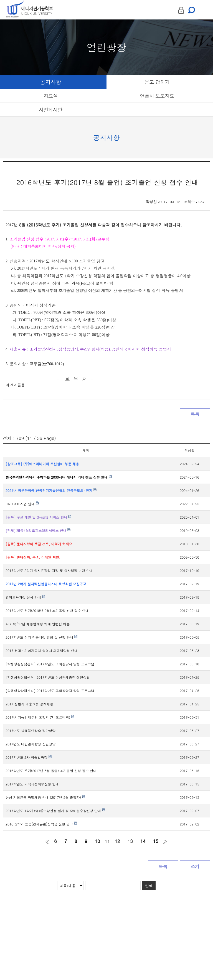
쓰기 (195, 866)
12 (117, 841)
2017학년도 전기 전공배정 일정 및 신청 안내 (41, 637)
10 (97, 841)
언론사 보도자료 (157, 96)
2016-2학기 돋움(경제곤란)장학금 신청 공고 (41, 824)
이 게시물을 (15, 385)
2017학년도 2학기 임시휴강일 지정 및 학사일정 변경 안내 (49, 570)
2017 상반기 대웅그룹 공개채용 (29, 704)
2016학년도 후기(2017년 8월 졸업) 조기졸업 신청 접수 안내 (51, 771)
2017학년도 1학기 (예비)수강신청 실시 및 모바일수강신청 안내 (55, 811)
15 (156, 841)
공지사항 (50, 82)
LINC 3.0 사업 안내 (22, 504)
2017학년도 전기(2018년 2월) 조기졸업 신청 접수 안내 (47, 610)
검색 (149, 886)
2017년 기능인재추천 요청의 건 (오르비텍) (40, 717)
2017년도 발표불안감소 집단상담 (31, 731)
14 (143, 841)
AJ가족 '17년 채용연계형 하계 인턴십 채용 (38, 624)
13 (130, 841)
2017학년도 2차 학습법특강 (29, 757)
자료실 (51, 96)
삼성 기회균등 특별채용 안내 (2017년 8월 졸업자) (45, 797)
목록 (195, 414)
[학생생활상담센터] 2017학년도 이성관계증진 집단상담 (48, 677)
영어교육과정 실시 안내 (25, 597)
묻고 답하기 (157, 82)
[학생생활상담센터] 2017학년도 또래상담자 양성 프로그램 (50, 664)
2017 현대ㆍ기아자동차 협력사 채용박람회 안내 (42, 651)
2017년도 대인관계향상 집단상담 (31, 744)
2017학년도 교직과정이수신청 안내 (32, 784)
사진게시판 (51, 110)
